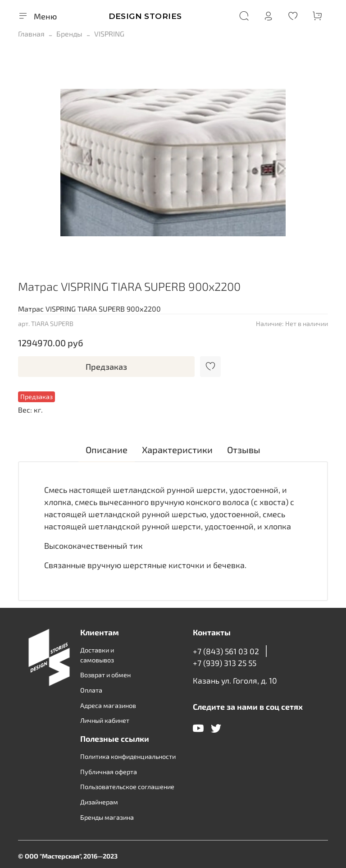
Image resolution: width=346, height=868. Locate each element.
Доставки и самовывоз (97, 655)
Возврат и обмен (105, 675)
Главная (31, 34)
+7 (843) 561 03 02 (226, 651)
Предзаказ (106, 367)
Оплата (91, 690)
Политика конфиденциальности (128, 756)
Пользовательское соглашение (127, 787)
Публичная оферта (109, 772)
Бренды (69, 34)
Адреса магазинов (108, 705)
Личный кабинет (105, 720)
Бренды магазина (107, 817)
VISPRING (109, 34)
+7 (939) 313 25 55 (225, 663)
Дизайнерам (99, 802)
